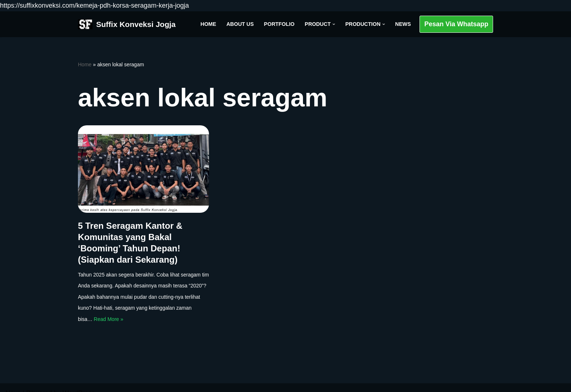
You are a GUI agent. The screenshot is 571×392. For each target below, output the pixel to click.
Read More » (109, 319)
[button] (334, 24)
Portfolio (279, 24)
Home (208, 24)
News (403, 24)
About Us (240, 24)
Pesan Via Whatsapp (456, 24)
